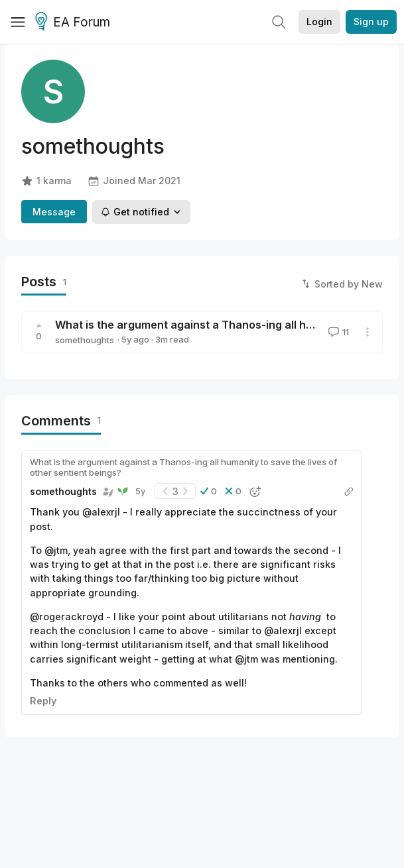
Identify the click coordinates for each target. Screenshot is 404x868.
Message (54, 212)
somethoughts (85, 340)
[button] (209, 491)
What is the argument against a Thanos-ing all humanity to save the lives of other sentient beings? (183, 467)
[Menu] (18, 22)
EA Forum (75, 23)
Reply (43, 701)
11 (337, 332)
